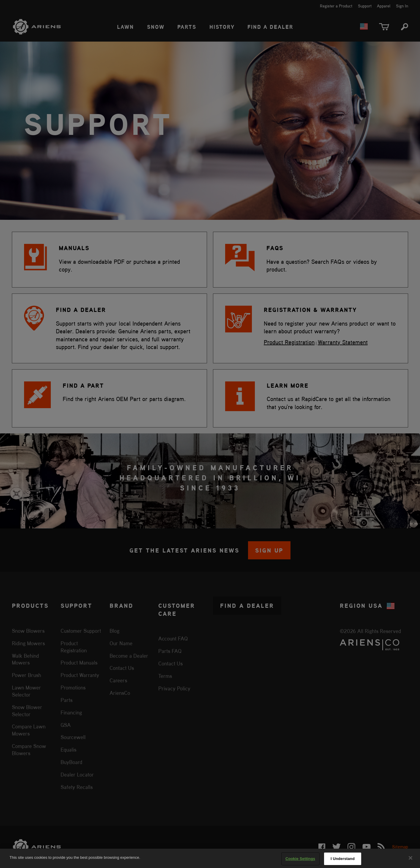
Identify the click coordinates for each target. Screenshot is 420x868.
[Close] (410, 858)
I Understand (343, 859)
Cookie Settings (300, 859)
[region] (210, 858)
